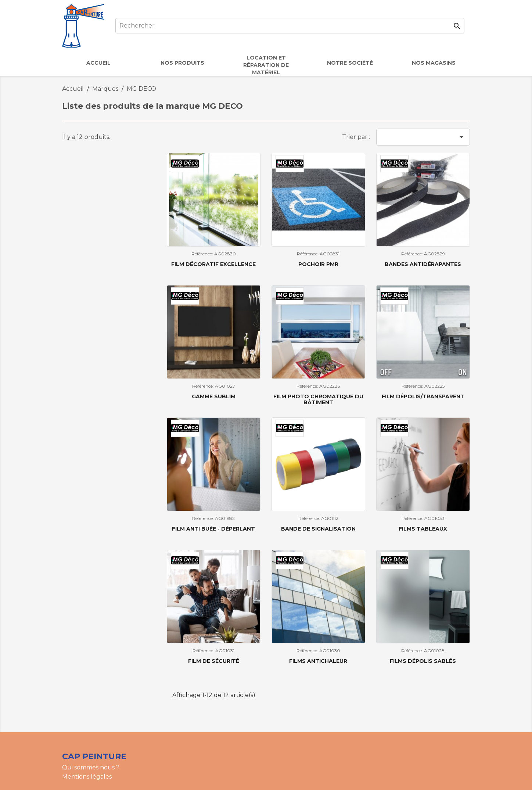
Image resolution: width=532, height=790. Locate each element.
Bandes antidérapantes (423, 264)
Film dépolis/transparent (423, 396)
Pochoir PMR (318, 264)
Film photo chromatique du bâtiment (318, 399)
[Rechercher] (290, 26)
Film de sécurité (214, 661)
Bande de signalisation (318, 529)
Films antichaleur (318, 661)
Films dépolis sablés (423, 661)
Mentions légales (87, 777)
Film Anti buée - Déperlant (213, 529)
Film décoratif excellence (213, 264)
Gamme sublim (214, 396)
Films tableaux (423, 529)
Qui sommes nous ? (91, 767)
